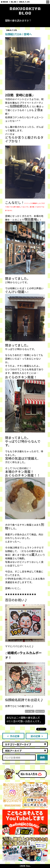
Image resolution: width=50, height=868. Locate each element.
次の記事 (13, 736)
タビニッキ (40, 711)
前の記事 (37, 736)
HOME (6, 2)
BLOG (14, 2)
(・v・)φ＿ (30, 711)
